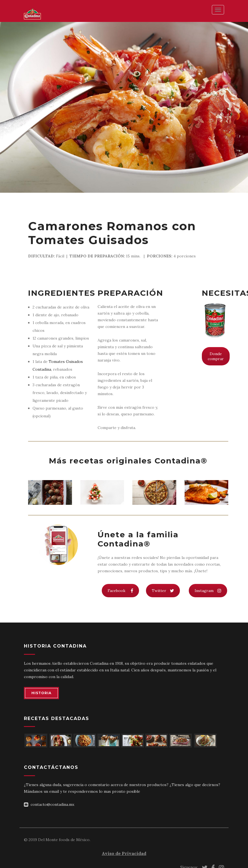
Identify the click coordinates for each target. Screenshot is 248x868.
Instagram (208, 591)
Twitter (163, 591)
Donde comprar (216, 356)
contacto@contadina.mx (52, 804)
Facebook (120, 591)
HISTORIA (41, 693)
